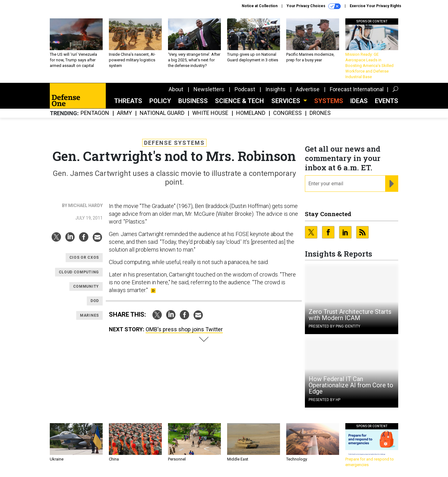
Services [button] (287, 101)
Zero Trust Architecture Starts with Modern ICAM (350, 315)
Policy (160, 101)
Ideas (359, 101)
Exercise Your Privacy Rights (376, 6)
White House (210, 113)
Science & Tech (239, 101)
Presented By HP (324, 400)
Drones (320, 113)
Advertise (308, 89)
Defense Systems (174, 143)
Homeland (251, 113)
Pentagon (95, 113)
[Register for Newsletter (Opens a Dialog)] (392, 184)
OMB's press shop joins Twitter (184, 329)
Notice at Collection (260, 6)
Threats (128, 101)
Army (124, 113)
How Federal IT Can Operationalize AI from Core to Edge (351, 385)
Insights (275, 89)
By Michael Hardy (82, 205)
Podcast (245, 89)
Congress (287, 113)
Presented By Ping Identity (334, 326)
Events (387, 101)
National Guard (162, 113)
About (176, 89)
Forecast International (357, 89)
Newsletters (209, 89)
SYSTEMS (329, 101)
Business (193, 101)
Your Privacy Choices (314, 6)
